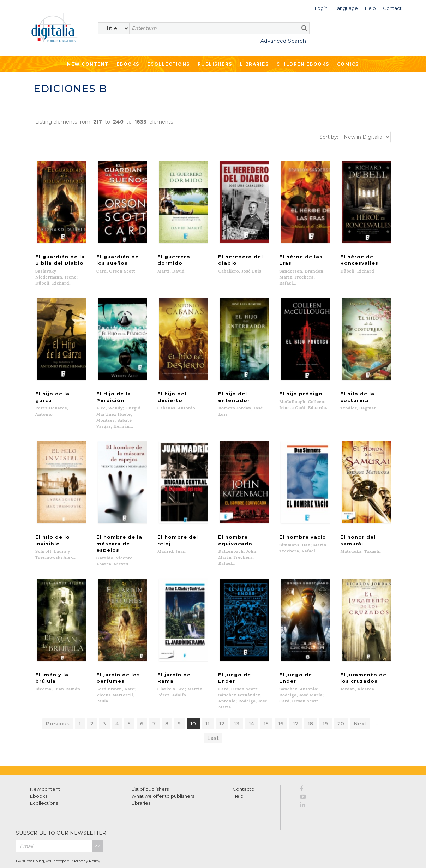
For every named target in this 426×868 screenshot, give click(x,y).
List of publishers (150, 764)
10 (193, 699)
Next (360, 699)
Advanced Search (283, 41)
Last (213, 713)
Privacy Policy (87, 837)
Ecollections (169, 64)
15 (266, 699)
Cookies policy (122, 855)
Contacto (244, 764)
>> (97, 821)
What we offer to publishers (163, 771)
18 (311, 699)
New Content (88, 64)
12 (222, 699)
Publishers (215, 64)
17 (296, 699)
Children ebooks (303, 64)
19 (325, 699)
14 (252, 699)
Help (238, 771)
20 (341, 699)
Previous (58, 699)
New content (45, 764)
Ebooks (128, 64)
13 (237, 699)
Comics (348, 64)
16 (281, 699)
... (378, 699)
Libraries (254, 64)
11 (208, 699)
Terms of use (43, 855)
